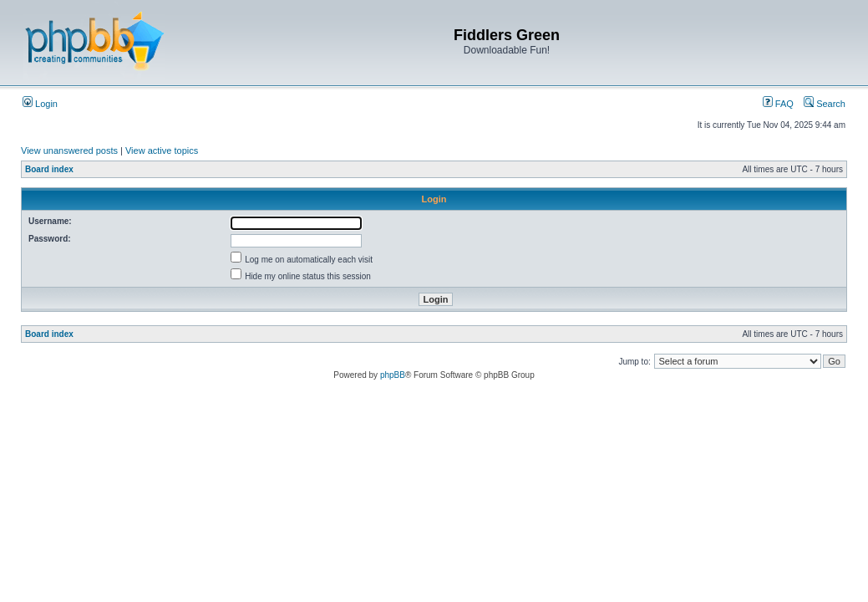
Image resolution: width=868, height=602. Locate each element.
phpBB (393, 375)
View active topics (162, 150)
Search (825, 104)
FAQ (778, 104)
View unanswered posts (69, 150)
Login (40, 104)
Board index (49, 169)
